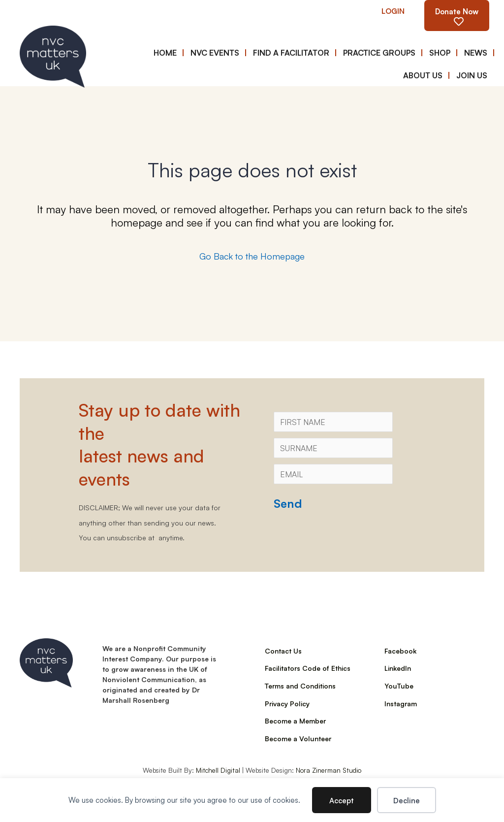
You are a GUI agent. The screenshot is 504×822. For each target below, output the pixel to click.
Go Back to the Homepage (252, 256)
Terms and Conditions (300, 686)
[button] (393, 11)
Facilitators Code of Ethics (308, 668)
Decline (407, 800)
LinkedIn (398, 668)
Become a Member (295, 721)
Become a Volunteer (298, 738)
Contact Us (283, 651)
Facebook (400, 651)
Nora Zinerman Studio (329, 770)
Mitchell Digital (218, 770)
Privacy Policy (287, 703)
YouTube (399, 686)
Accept (341, 800)
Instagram (401, 703)
